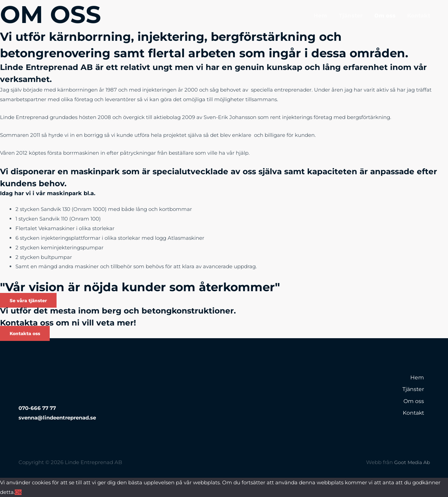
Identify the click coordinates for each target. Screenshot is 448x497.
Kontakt (419, 15)
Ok (19, 492)
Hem (320, 15)
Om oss (385, 15)
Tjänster (351, 15)
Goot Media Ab (411, 462)
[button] (31, 300)
